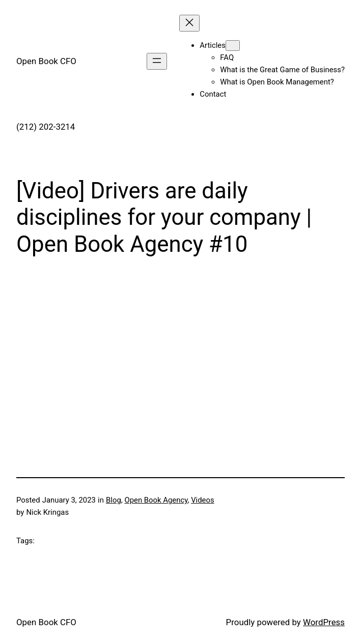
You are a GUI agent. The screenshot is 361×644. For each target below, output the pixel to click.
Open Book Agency (156, 500)
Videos (203, 500)
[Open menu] (157, 61)
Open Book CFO (46, 61)
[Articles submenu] (233, 46)
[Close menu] (189, 23)
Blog (114, 500)
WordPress (324, 622)
